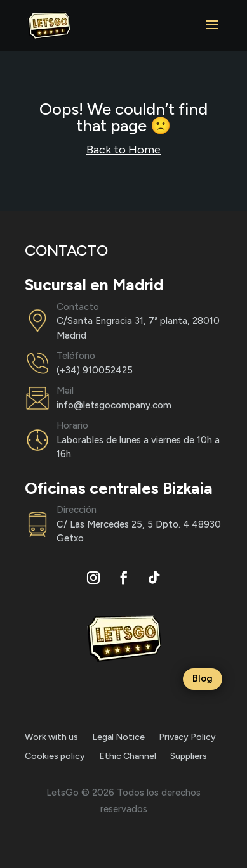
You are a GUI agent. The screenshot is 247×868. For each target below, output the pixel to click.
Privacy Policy (187, 738)
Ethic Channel (128, 757)
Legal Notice (118, 738)
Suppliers (189, 757)
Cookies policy (55, 757)
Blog (203, 678)
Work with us (51, 738)
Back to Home (123, 150)
